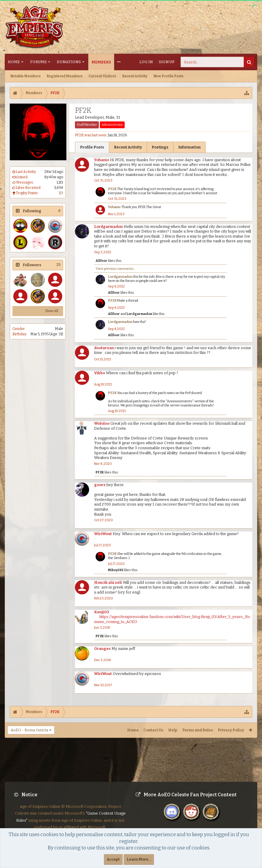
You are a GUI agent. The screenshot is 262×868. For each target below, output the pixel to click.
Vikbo (100, 373)
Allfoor (101, 261)
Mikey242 (116, 570)
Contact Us (153, 730)
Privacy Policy (231, 730)
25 (58, 265)
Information (189, 147)
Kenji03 (101, 612)
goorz (100, 485)
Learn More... (139, 859)
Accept (113, 859)
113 (61, 193)
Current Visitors (102, 76)
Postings (160, 147)
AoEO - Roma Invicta (29, 730)
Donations (69, 62)
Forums (38, 62)
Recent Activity (135, 76)
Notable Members (26, 76)
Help (173, 730)
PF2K (112, 189)
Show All (52, 311)
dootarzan (104, 348)
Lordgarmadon (108, 227)
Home (14, 62)
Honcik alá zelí (108, 582)
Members (101, 62)
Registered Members (65, 76)
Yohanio (102, 160)
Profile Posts (92, 147)
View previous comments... (116, 269)
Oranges (102, 649)
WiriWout (103, 534)
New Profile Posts (168, 76)
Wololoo (102, 423)
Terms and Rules (198, 730)
